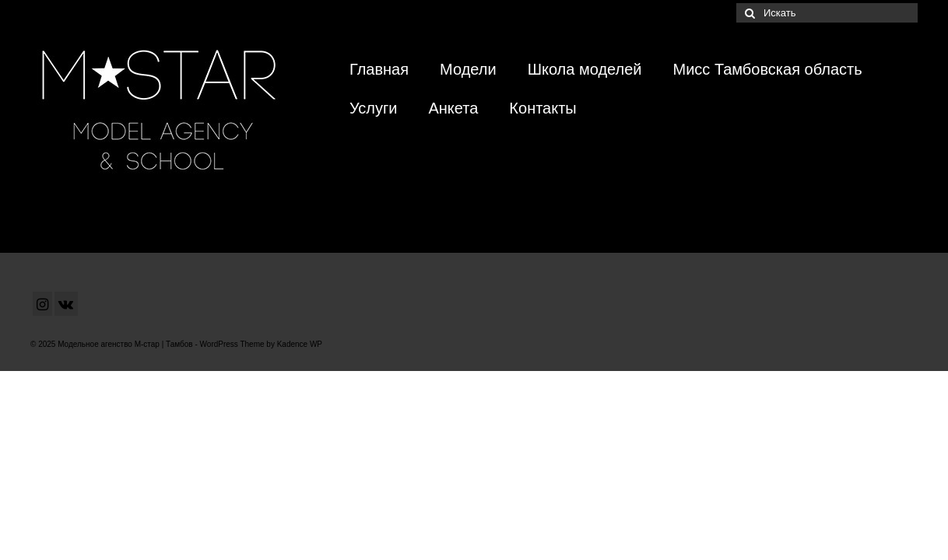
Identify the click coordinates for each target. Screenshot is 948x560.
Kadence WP (300, 344)
